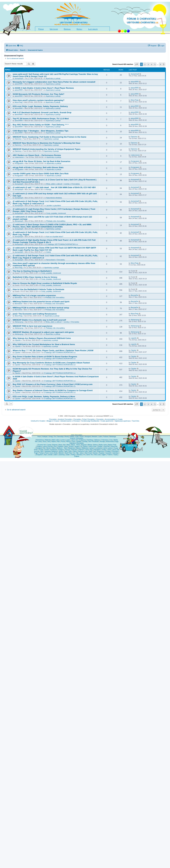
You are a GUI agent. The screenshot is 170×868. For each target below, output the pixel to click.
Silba (90, 451)
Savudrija (60, 437)
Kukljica (39, 446)
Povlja (41, 450)
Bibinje (90, 445)
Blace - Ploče (76, 445)
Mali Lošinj (56, 440)
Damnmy (18, 139)
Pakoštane (97, 450)
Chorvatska (77, 419)
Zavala (50, 455)
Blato (68, 445)
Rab (58, 442)
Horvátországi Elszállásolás (90, 421)
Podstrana (54, 450)
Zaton (55, 455)
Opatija (79, 442)
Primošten (115, 451)
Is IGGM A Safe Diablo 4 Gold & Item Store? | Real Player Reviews (43, 88)
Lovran (63, 440)
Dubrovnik (114, 446)
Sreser (61, 451)
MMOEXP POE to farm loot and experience (33, 326)
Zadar (68, 455)
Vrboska (79, 455)
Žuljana (77, 456)
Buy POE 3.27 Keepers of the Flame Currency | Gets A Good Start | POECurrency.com (53, 384)
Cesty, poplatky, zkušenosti (56, 213)
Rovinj (67, 437)
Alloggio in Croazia (53, 421)
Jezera (71, 446)
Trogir (36, 453)
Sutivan (95, 453)
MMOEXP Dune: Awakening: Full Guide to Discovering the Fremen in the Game (50, 137)
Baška (116, 440)
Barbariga (113, 437)
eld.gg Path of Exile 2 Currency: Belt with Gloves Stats (38, 167)
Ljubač (92, 448)
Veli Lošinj (38, 442)
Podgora (61, 450)
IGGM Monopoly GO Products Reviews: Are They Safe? (38, 94)
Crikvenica (105, 440)
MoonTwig (19, 102)
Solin (70, 451)
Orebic (104, 450)
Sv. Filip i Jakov (79, 453)
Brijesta (55, 445)
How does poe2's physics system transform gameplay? (39, 100)
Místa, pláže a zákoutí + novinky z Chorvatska (63, 184)
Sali (94, 451)
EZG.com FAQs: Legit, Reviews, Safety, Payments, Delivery (40, 106)
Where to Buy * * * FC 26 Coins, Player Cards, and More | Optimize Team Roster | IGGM (53, 350)
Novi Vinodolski (93, 442)
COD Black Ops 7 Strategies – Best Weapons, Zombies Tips (40, 131)
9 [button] (160, 64)
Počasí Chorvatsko (88, 419)
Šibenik (61, 453)
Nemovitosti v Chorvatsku (56, 260)
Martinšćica (40, 440)
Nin (44, 448)
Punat (63, 442)
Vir (84, 455)
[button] (137, 64)
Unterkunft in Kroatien (38, 421)
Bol (64, 445)
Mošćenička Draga (112, 442)
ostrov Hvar (93, 446)
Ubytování (54, 29)
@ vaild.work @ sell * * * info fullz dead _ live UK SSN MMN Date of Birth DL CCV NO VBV (54, 187)
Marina (78, 448)
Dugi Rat (107, 446)
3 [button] (148, 64)
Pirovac (68, 450)
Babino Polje (112, 445)
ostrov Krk (74, 440)
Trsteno (110, 455)
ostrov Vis (89, 455)
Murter (49, 448)
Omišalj (85, 442)
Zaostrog (62, 455)
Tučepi (41, 453)
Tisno (47, 453)
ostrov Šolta (54, 453)
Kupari (116, 448)
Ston (42, 451)
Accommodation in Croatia (114, 419)
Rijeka (54, 442)
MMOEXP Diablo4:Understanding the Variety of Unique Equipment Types (47, 149)
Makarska (85, 448)
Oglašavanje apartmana (122, 421)
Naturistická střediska (54, 198)
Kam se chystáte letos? (55, 237)
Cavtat (49, 445)
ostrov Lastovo (108, 448)
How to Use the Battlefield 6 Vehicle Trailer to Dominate (38, 289)
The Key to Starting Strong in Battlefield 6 (32, 271)
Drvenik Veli (42, 445)
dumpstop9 (19, 78)
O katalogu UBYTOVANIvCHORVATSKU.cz (62, 244)
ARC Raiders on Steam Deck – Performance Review (37, 155)
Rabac (72, 437)
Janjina (77, 446)
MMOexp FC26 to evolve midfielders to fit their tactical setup (41, 308)
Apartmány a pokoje (53, 78)
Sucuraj (37, 451)
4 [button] (151, 64)
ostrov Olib (116, 450)
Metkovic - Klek (62, 448)
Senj (49, 442)
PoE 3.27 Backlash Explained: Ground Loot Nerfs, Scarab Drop (42, 112)
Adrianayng (19, 322)
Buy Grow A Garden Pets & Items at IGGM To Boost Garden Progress (45, 357)
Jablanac (97, 440)
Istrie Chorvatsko (77, 435)
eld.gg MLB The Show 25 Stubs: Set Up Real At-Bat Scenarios (41, 161)
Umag (51, 437)
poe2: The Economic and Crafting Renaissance (35, 314)
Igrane (85, 446)
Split (66, 451)
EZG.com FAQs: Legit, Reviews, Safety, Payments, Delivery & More (44, 397)
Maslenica (72, 448)
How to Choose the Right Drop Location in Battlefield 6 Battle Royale (45, 283)
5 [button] (155, 64)
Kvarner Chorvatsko (77, 438)
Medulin (95, 437)
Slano (75, 451)
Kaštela (60, 446)
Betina (95, 445)
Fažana (106, 437)
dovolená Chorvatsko (65, 419)
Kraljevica (82, 440)
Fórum (41, 29)
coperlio (18, 340)
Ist (81, 446)
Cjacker (18, 352)
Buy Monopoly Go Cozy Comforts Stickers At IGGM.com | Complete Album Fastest (51, 363)
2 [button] (145, 64)
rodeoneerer (19, 157)
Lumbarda (98, 448)
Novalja (102, 442)
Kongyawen (19, 163)
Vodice (73, 455)
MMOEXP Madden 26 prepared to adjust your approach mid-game (43, 332)
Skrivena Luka (83, 451)
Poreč (82, 437)
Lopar (68, 440)
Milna (54, 448)
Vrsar (39, 437)
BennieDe (18, 297)
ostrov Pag (89, 450)
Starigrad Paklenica (51, 451)
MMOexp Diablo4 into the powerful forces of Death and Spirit (41, 302)
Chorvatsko (53, 419)
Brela (60, 445)
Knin (55, 446)
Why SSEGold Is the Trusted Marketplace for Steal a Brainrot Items (44, 344)
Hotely (79, 29)
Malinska (48, 440)
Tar (55, 437)
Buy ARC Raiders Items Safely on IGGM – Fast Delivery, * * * (41, 125)
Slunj (44, 442)
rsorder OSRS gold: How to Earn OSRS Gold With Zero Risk (41, 174)
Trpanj (115, 455)
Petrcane (74, 450)
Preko (36, 450)
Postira (47, 450)
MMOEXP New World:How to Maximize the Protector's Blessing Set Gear (46, 143)
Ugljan (104, 455)
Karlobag (90, 440)
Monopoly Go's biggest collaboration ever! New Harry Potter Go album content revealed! (54, 82)
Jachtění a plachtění (54, 206)
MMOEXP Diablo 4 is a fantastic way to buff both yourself (39, 320)
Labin (100, 437)
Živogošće (39, 455)
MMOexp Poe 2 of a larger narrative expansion (34, 295)
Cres (111, 440)
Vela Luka (97, 455)
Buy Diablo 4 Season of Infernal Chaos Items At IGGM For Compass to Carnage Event (53, 390)
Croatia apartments (107, 421)
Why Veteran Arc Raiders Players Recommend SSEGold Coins (42, 338)
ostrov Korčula (48, 446)
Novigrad (88, 437)
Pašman (81, 450)
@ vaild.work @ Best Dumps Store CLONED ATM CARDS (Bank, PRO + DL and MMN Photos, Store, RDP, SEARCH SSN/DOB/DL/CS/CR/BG (52, 226)
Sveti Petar (69, 453)
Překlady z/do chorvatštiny (56, 221)
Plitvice (68, 442)
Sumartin (108, 453)
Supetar (102, 453)
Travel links (136, 421)
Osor (74, 442)
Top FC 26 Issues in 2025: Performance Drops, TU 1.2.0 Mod (41, 119)
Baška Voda (103, 445)
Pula (77, 437)
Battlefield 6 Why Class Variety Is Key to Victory (35, 277)
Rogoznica (100, 451)
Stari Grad (88, 453)
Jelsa (66, 446)
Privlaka (108, 451)
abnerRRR (19, 84)
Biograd (84, 445)
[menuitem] (20, 46)
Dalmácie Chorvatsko (77, 443)
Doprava (67, 29)
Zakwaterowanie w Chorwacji (70, 421)
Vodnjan (45, 437)
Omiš (109, 450)
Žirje (45, 455)
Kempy (49, 189)
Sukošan (115, 453)
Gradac (100, 446)
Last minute (93, 29)
